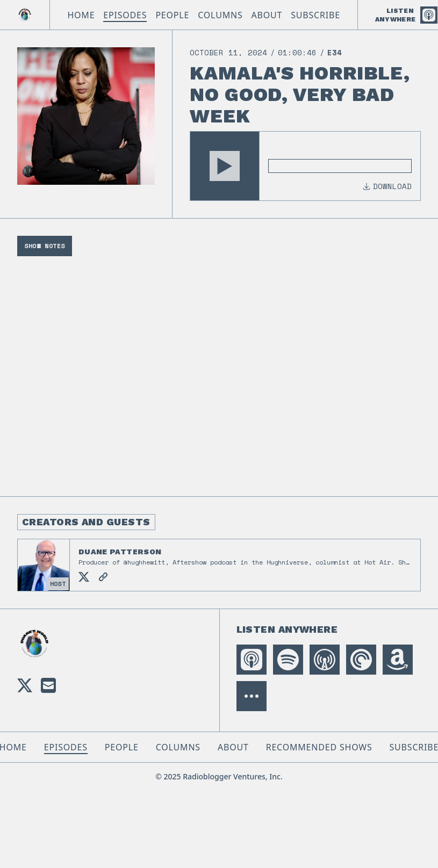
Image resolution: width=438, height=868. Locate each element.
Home (81, 15)
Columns (220, 15)
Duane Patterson (120, 552)
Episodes (125, 15)
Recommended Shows (319, 747)
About (267, 15)
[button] (225, 166)
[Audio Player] (305, 166)
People (172, 15)
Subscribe (315, 15)
